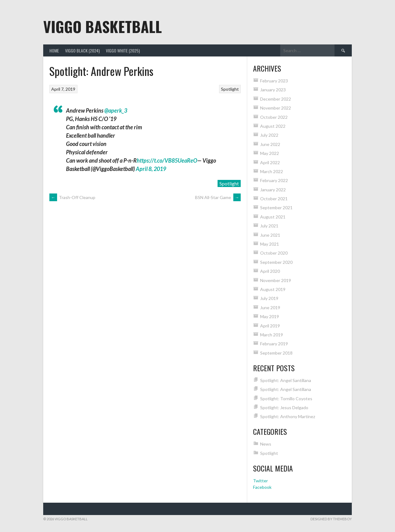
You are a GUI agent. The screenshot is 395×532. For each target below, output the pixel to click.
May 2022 (270, 153)
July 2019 (269, 298)
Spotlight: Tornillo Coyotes (286, 399)
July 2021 (269, 226)
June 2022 (270, 144)
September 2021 (276, 208)
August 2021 (273, 217)
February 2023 (274, 81)
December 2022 (276, 99)
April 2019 (270, 326)
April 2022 (270, 162)
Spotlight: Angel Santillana (286, 380)
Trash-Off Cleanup (72, 197)
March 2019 (272, 335)
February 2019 (274, 344)
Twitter (260, 481)
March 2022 (272, 171)
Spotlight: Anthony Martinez (288, 416)
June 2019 (270, 308)
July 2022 (269, 135)
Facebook (262, 487)
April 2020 (270, 271)
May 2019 (270, 316)
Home (54, 50)
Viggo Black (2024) (82, 50)
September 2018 (276, 353)
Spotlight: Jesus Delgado (284, 407)
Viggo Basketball (102, 26)
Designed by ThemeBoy (331, 519)
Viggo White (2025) (123, 50)
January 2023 (273, 90)
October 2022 (274, 117)
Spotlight (230, 89)
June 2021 (270, 235)
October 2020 (274, 253)
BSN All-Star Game (218, 197)
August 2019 (273, 289)
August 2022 (273, 126)
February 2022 (274, 180)
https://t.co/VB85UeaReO (167, 160)
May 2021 (270, 244)
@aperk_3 (116, 110)
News (266, 444)
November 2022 (276, 108)
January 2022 (273, 190)
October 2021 (274, 199)
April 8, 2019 (151, 169)
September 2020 (276, 262)
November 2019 (276, 280)
